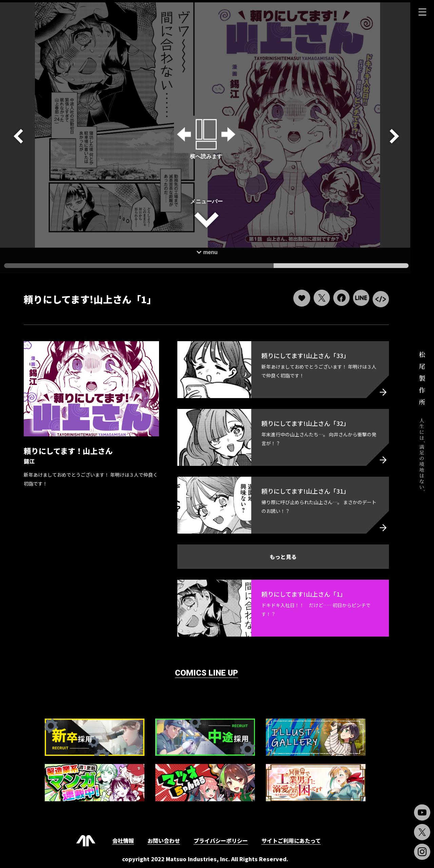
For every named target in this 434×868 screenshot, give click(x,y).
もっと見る (281, 554)
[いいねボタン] (299, 296)
